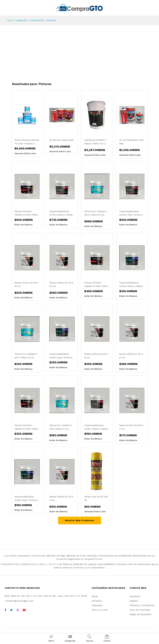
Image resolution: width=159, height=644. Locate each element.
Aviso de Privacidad (140, 610)
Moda (95, 596)
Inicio (10, 20)
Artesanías (97, 605)
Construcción (37, 20)
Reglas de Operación (140, 614)
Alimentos (97, 601)
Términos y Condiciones (142, 605)
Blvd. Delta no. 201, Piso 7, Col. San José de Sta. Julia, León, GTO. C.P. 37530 (46, 596)
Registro (134, 601)
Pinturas (51, 20)
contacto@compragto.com (19, 601)
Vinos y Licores (100, 610)
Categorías (22, 20)
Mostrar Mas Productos (80, 520)
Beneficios (135, 596)
